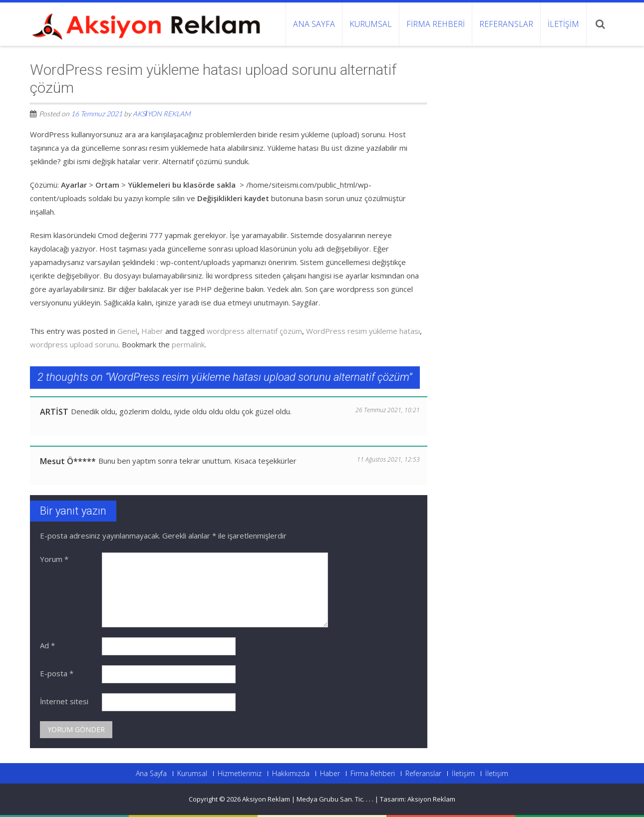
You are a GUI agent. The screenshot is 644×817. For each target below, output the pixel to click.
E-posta (57, 673)
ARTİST (54, 412)
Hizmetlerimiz (240, 774)
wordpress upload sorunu (74, 344)
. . (371, 799)
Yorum (54, 559)
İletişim (563, 24)
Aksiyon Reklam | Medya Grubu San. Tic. (304, 799)
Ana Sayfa (314, 24)
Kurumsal (371, 24)
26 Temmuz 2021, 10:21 (388, 410)
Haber (152, 331)
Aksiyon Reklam (431, 799)
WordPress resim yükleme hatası (363, 331)
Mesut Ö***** (68, 461)
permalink (188, 344)
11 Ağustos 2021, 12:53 (388, 459)
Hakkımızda (291, 774)
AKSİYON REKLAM (162, 114)
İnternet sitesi (64, 701)
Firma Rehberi (436, 24)
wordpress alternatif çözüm (254, 331)
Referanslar (506, 24)
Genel (127, 331)
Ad (47, 645)
